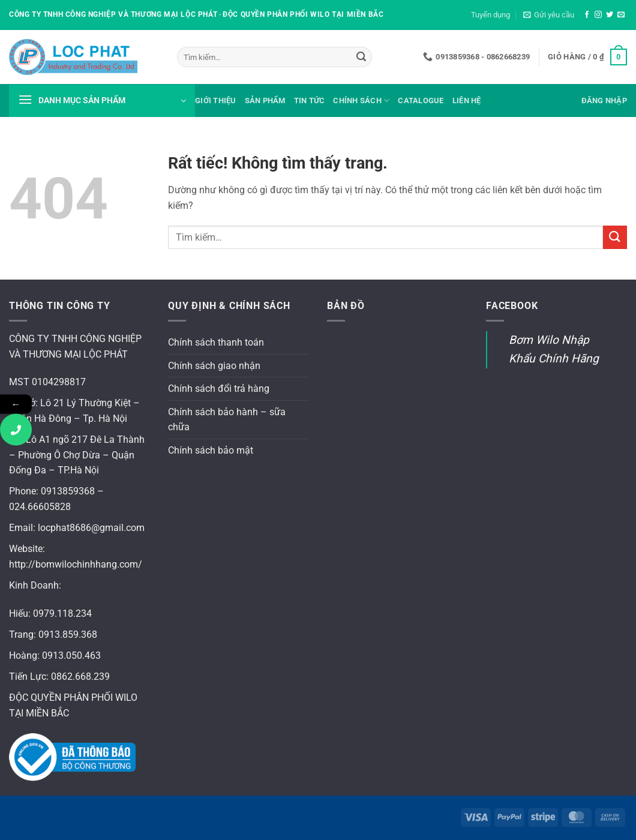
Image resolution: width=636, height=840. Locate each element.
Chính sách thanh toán (216, 342)
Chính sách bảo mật (211, 450)
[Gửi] (361, 57)
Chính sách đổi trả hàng (219, 388)
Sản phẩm (265, 100)
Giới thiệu (216, 100)
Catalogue (421, 100)
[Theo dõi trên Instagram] (598, 15)
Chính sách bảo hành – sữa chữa (227, 420)
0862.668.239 (80, 676)
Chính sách (361, 100)
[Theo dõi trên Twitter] (610, 15)
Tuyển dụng (490, 15)
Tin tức (310, 100)
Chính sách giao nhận (214, 366)
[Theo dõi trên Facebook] (587, 15)
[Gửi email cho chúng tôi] (621, 15)
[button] (549, 15)
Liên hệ (467, 100)
